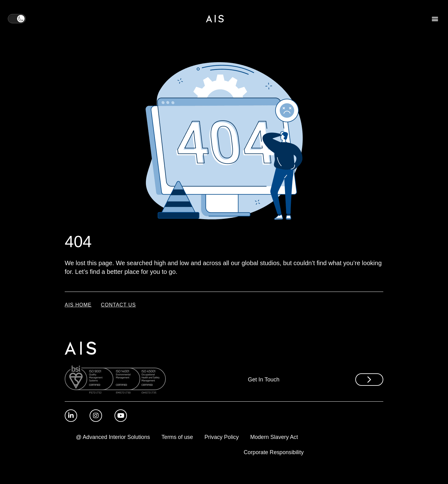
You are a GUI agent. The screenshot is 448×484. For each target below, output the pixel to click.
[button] (435, 19)
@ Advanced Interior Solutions (168, 437)
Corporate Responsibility (273, 453)
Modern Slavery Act (206, 453)
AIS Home (78, 305)
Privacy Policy (280, 437)
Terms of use (234, 437)
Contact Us (118, 305)
